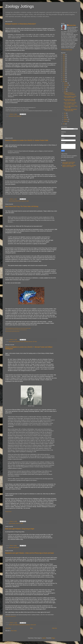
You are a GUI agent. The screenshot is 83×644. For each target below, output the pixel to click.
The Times (35, 342)
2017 (64, 73)
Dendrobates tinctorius (28, 342)
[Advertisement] (31, 127)
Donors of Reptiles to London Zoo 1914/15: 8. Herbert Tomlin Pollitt (27, 140)
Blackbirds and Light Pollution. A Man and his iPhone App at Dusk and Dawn (30, 553)
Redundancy (19, 116)
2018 (64, 71)
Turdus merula (33, 625)
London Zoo (23, 201)
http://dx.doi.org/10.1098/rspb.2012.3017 (11, 616)
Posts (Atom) (14, 631)
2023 (64, 61)
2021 (64, 65)
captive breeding (12, 342)
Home (31, 628)
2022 (64, 63)
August (66, 87)
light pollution (16, 548)
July (65, 89)
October (66, 83)
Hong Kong (11, 548)
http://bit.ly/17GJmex (8, 512)
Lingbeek (44, 638)
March (66, 117)
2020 (64, 67)
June (65, 91)
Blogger (53, 638)
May (65, 113)
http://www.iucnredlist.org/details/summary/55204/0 (13, 331)
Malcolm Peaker (72, 25)
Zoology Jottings (20, 6)
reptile (28, 201)
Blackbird (11, 625)
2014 (64, 79)
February (66, 119)
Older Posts (54, 628)
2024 (64, 59)
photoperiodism (22, 625)
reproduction (28, 625)
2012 (64, 124)
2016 (64, 75)
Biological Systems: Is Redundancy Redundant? (21, 24)
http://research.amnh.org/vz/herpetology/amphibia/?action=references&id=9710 (16, 330)
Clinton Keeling (12, 201)
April (65, 115)
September (66, 85)
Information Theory (12, 116)
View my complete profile (67, 50)
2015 (64, 77)
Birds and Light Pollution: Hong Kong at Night (20, 529)
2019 (64, 69)
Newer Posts (8, 628)
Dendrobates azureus (19, 342)
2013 (64, 81)
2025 (64, 57)
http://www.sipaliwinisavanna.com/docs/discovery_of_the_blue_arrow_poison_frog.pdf (18, 328)
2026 (64, 55)
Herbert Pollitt (18, 201)
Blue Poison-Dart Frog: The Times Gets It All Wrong (22, 206)
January (66, 121)
